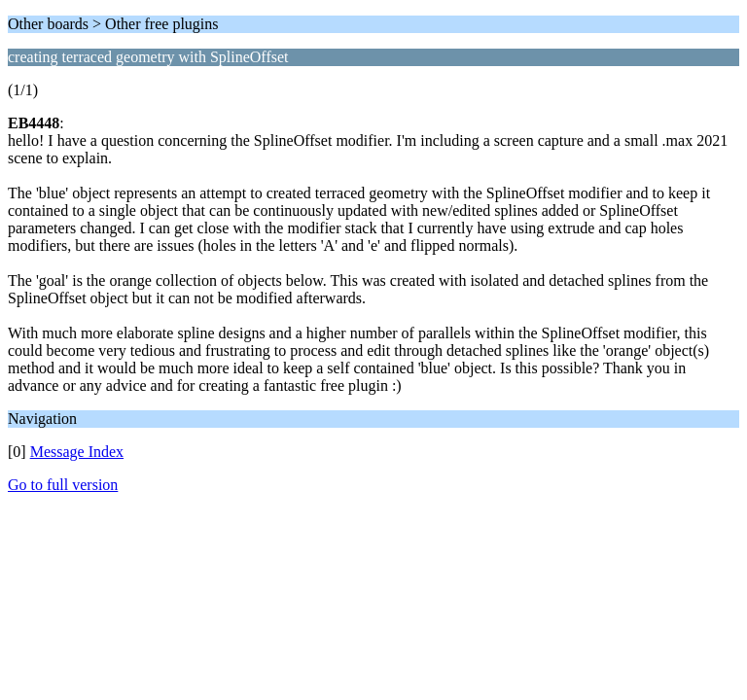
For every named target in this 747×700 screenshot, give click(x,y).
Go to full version (63, 485)
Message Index (77, 452)
